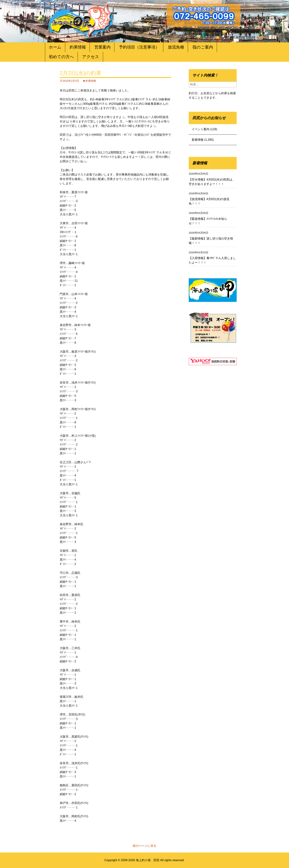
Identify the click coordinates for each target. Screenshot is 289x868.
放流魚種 (176, 47)
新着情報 (198, 140)
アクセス (91, 57)
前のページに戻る (144, 846)
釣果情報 (78, 47)
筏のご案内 (203, 47)
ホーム (55, 47)
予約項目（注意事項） (139, 47)
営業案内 (102, 47)
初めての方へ (61, 57)
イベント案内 (201, 129)
